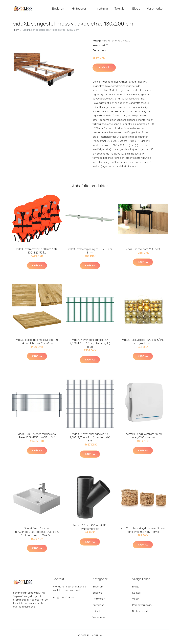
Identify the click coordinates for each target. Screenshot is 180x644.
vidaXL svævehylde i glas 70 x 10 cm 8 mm (90, 254)
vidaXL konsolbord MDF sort (143, 252)
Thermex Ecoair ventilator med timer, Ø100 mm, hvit (143, 439)
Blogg (136, 10)
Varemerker (155, 10)
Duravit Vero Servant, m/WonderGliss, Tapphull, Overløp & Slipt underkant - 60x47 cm (37, 535)
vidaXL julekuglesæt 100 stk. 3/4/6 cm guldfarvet (143, 344)
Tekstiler (120, 10)
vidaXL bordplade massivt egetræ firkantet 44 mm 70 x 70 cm (37, 344)
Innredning (100, 10)
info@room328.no (63, 600)
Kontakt (137, 596)
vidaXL (126, 43)
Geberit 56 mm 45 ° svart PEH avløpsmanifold (90, 530)
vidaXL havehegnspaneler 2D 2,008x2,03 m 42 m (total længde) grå (90, 440)
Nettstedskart (140, 614)
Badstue (97, 596)
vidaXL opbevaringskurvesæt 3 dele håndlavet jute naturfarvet (143, 533)
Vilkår (135, 602)
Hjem (16, 33)
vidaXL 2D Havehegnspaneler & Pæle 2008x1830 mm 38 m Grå (37, 439)
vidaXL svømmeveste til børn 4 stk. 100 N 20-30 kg (37, 254)
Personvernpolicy (142, 608)
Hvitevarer (79, 10)
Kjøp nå (104, 70)
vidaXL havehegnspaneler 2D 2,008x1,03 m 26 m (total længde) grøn (90, 346)
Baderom (59, 10)
